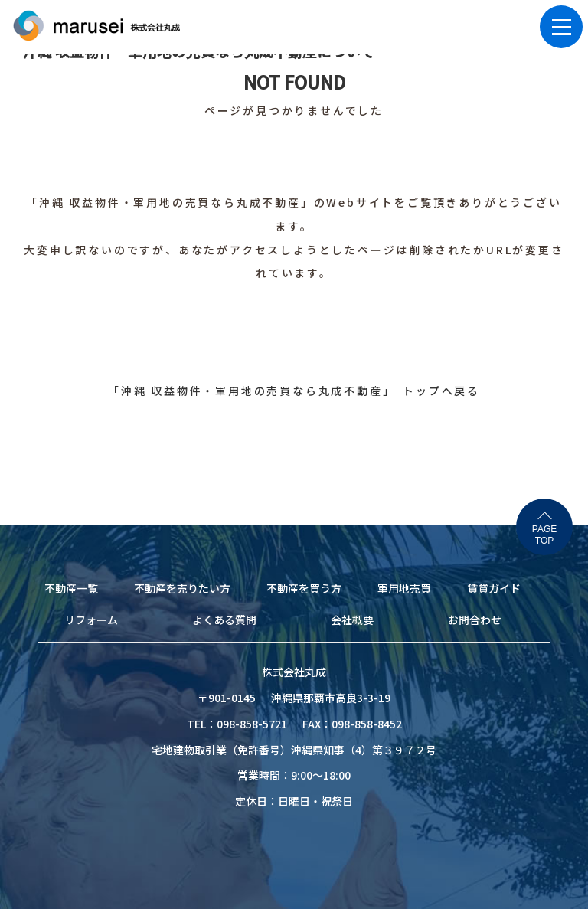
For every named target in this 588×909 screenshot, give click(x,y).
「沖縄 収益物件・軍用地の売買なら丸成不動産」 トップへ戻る (294, 391)
